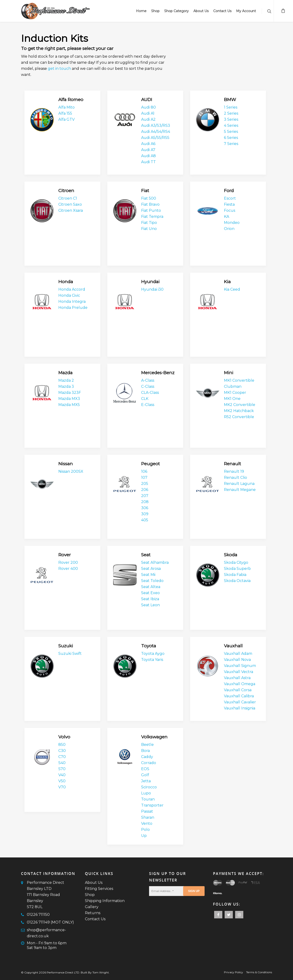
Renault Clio (235, 478)
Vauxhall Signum (240, 666)
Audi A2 (148, 119)
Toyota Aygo (153, 654)
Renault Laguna (239, 484)
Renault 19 (234, 471)
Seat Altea (151, 587)
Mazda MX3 (69, 399)
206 (145, 490)
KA (227, 217)
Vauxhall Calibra (239, 696)
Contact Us (222, 11)
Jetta (146, 781)
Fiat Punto (151, 210)
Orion (229, 229)
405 (145, 520)
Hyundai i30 (152, 289)
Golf (145, 775)
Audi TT (148, 162)
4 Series (231, 125)
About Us (201, 11)
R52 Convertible (239, 417)
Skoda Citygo (236, 562)
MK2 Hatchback (239, 411)
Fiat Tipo (149, 223)
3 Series (231, 119)
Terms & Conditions (259, 972)
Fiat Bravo (150, 204)
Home (141, 11)
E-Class (148, 405)
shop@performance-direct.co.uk (46, 933)
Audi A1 (148, 113)
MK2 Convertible (240, 405)
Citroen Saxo (70, 204)
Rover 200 (68, 562)
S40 (62, 763)
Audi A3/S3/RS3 (156, 125)
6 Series (231, 138)
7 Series (231, 144)
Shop (155, 11)
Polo (145, 830)
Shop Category (176, 11)
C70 (62, 757)
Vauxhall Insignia (240, 708)
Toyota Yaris (152, 660)
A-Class (148, 380)
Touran (148, 799)
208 (145, 502)
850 (62, 745)
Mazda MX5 (69, 405)
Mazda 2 (66, 380)
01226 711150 (38, 915)
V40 (62, 775)
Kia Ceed (232, 289)
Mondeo (232, 223)
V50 (62, 781)
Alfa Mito (66, 107)
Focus (230, 210)
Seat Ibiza (150, 599)
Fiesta (229, 204)
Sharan (148, 817)
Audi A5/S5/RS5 (155, 138)
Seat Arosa (151, 569)
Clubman (233, 386)
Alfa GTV (66, 119)
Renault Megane (240, 490)
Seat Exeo (150, 593)
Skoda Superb (237, 569)
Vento (147, 823)
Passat (147, 811)
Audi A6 (148, 144)
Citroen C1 (68, 198)
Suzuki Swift (70, 654)
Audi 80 (148, 107)
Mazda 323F (70, 393)
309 (145, 514)
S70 (62, 769)
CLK (145, 399)
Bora (145, 751)
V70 (62, 787)
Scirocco (149, 787)
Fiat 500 (149, 198)
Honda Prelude (73, 308)
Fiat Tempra (152, 217)
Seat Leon (150, 605)
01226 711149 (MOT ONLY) (50, 922)
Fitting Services (99, 889)
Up (144, 836)
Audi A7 (148, 150)
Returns (93, 913)
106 (144, 471)
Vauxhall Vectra (239, 672)
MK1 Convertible (239, 380)
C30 (62, 751)
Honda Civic (69, 295)
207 (145, 496)
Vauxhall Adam (238, 654)
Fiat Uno (149, 229)
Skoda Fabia (235, 575)
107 (144, 478)
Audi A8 (148, 156)
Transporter (152, 805)
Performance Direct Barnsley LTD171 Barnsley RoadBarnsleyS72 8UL (45, 895)
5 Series (231, 132)
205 (145, 484)
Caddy (147, 757)
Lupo (146, 793)
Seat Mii (148, 575)
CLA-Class (150, 393)
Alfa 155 (65, 113)
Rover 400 (68, 569)
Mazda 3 (66, 386)
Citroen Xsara (71, 210)
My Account (246, 11)
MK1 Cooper (235, 393)
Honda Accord (72, 289)
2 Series (231, 113)
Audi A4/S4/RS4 (156, 132)
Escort (230, 198)
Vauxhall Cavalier (240, 702)
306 (145, 508)
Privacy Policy (234, 972)
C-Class (148, 386)
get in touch (59, 69)
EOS (145, 769)
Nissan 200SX (71, 471)
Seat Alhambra (155, 562)
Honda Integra (72, 301)
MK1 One (232, 399)
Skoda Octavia (237, 581)
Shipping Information (105, 901)
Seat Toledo (152, 581)
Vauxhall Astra (237, 678)
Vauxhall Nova (237, 660)
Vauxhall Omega (240, 684)
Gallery (92, 907)
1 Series (231, 107)
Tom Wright (101, 972)
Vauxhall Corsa (238, 690)
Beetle (147, 745)
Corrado (149, 763)
